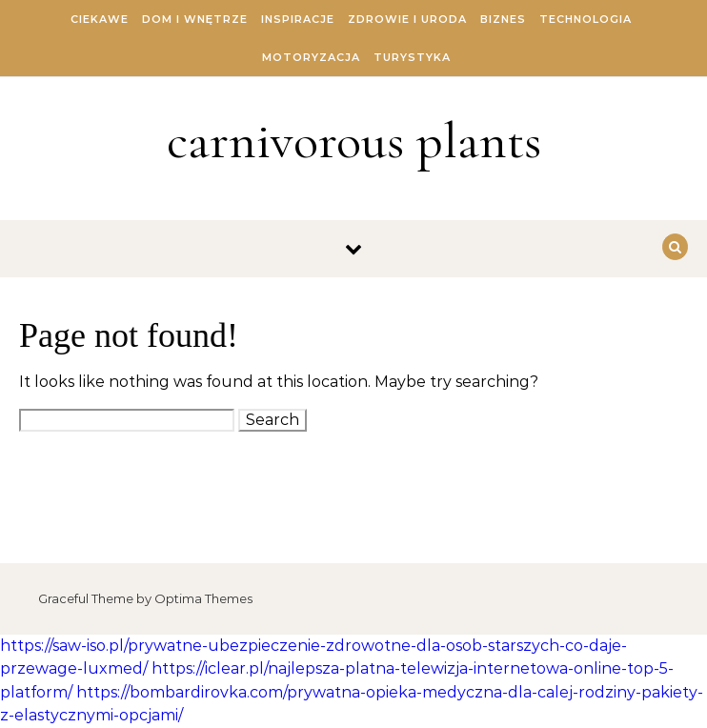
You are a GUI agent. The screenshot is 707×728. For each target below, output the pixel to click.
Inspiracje (298, 19)
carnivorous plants (354, 141)
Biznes (503, 19)
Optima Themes (203, 598)
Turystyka (412, 57)
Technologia (586, 19)
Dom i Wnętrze (195, 19)
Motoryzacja (311, 57)
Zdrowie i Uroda (407, 19)
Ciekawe (100, 19)
